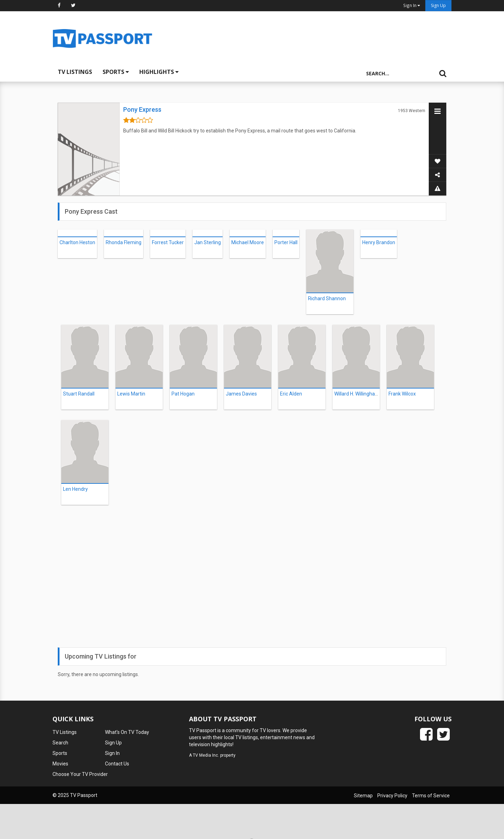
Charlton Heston (77, 242)
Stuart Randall (79, 394)
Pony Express (142, 109)
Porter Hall (286, 242)
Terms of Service (431, 796)
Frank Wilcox (402, 394)
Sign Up (438, 5)
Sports (116, 72)
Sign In (112, 753)
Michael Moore (248, 242)
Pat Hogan (183, 394)
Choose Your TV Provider (80, 774)
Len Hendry (75, 489)
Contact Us (117, 764)
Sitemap (363, 796)
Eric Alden (291, 394)
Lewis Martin (131, 394)
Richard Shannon (327, 298)
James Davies (241, 394)
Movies (60, 764)
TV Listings (75, 72)
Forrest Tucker (168, 242)
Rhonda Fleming (124, 242)
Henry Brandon (379, 242)
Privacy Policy (392, 796)
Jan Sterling (208, 242)
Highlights (159, 72)
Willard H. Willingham (357, 394)
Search (60, 743)
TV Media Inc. (206, 755)
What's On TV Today (127, 732)
